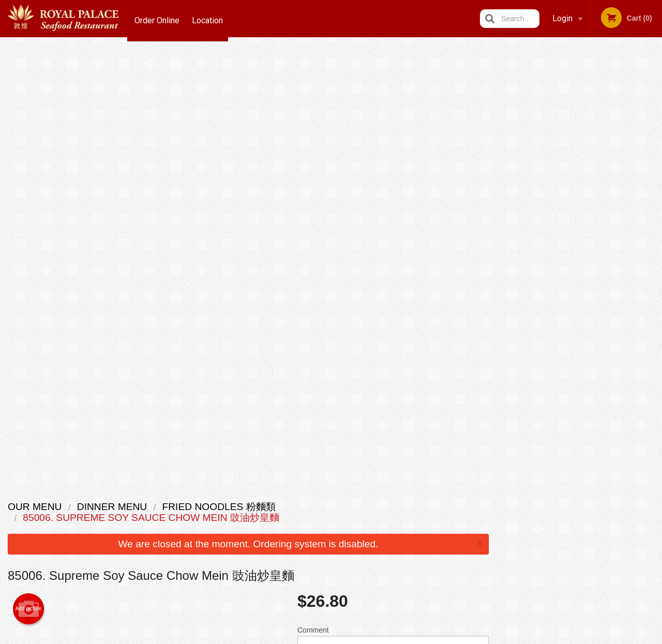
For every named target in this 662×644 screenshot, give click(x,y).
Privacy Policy (402, 531)
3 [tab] (588, 222)
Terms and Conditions (414, 519)
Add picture (29, 171)
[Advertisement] (248, 435)
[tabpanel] (580, 149)
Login (562, 18)
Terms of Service (348, 637)
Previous (505, 149)
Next (654, 149)
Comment (393, 206)
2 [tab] (572, 222)
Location (210, 18)
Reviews (394, 506)
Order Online (157, 18)
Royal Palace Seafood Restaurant (163, 493)
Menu (304, 506)
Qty (327, 248)
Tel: (499, 531)
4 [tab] (603, 222)
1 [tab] (556, 222)
